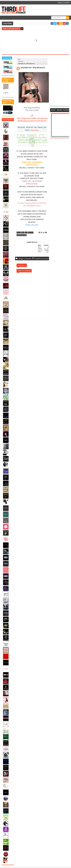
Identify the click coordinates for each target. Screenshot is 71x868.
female (19, 232)
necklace (21, 61)
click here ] (35, 130)
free (23, 232)
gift (26, 232)
